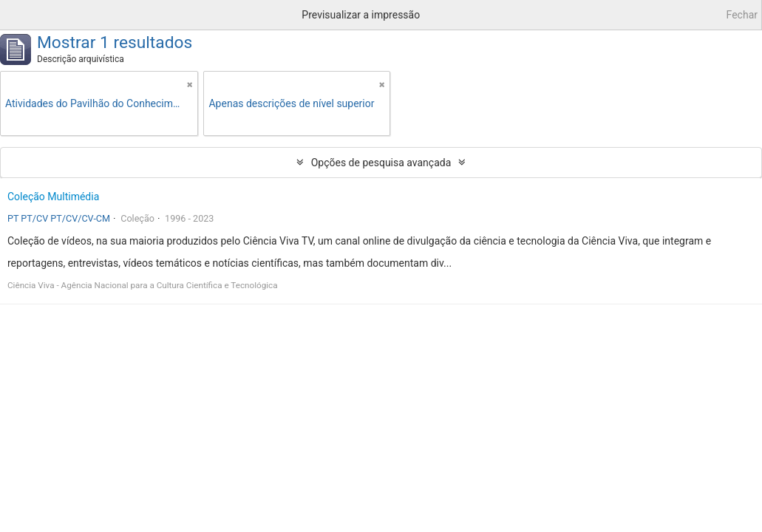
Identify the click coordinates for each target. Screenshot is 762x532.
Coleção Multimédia (53, 197)
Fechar (742, 15)
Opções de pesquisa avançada (381, 163)
